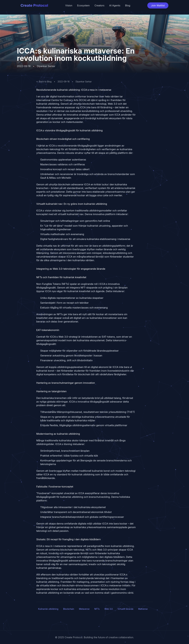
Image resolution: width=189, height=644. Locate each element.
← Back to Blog (44, 82)
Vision (69, 5)
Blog (128, 5)
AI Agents (115, 5)
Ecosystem (83, 5)
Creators (100, 5)
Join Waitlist (158, 5)
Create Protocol (34, 5)
